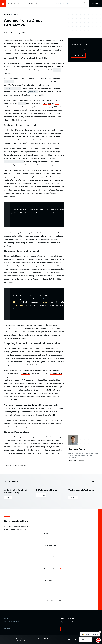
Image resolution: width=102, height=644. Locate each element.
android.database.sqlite (37, 383)
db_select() (58, 420)
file (49, 103)
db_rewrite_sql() (49, 415)
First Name (48, 522)
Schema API (25, 373)
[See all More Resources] (94, 482)
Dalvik (17, 63)
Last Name (48, 534)
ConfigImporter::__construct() (15, 143)
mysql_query (9, 365)
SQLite (25, 352)
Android (46, 43)
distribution (53, 43)
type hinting (53, 137)
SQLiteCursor (34, 393)
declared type (20, 137)
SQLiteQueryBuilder (30, 405)
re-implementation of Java (47, 236)
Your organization (50, 557)
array (45, 103)
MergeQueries (55, 390)
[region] (34, 215)
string (57, 103)
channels (7, 47)
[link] (95, 3)
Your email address (50, 545)
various (39, 43)
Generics (7, 170)
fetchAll (13, 400)
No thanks (72, 640)
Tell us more (48, 580)
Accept (84, 640)
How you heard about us (52, 569)
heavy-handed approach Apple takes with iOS (41, 47)
